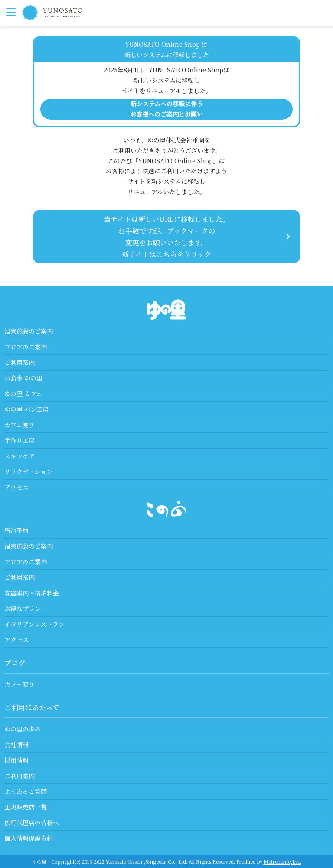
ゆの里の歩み (23, 729)
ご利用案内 (20, 362)
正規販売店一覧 (26, 807)
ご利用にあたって (32, 707)
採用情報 (16, 760)
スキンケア (20, 456)
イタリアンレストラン (34, 624)
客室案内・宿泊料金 (32, 593)
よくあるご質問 (26, 791)
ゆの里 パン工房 (26, 409)
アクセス (16, 487)
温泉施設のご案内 (29, 331)
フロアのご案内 (26, 347)
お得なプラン (23, 608)
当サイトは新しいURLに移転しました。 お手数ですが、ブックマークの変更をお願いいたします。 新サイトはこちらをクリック (167, 237)
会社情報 (16, 744)
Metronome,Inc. (282, 861)
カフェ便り (19, 425)
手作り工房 (20, 440)
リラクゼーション (28, 471)
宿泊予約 (16, 530)
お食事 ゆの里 (23, 378)
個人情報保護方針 (29, 838)
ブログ (15, 663)
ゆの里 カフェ (23, 393)
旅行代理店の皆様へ (32, 822)
